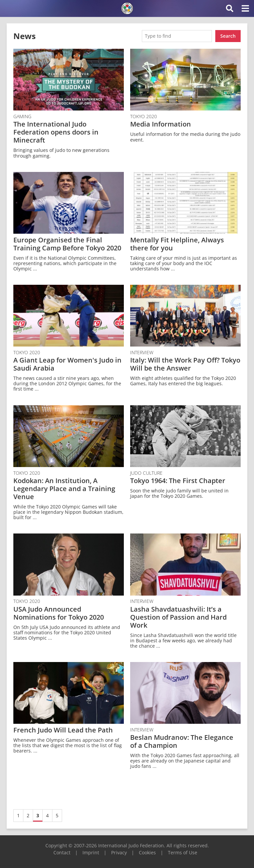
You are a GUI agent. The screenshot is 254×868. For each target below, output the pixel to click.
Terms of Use (183, 852)
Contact (62, 852)
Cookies (147, 852)
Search (228, 36)
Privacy (119, 852)
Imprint (91, 852)
